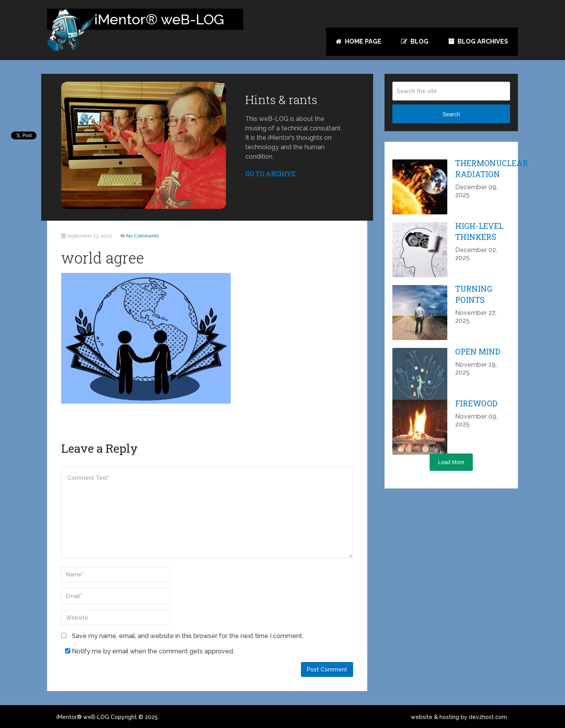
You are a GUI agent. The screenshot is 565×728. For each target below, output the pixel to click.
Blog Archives (478, 41)
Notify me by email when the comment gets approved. (150, 651)
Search (451, 114)
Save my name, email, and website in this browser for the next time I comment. (188, 636)
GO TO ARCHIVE (270, 174)
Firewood (476, 403)
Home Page (359, 41)
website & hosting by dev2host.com (459, 717)
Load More (451, 462)
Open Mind (478, 351)
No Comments (142, 236)
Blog (415, 41)
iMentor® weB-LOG (83, 717)
